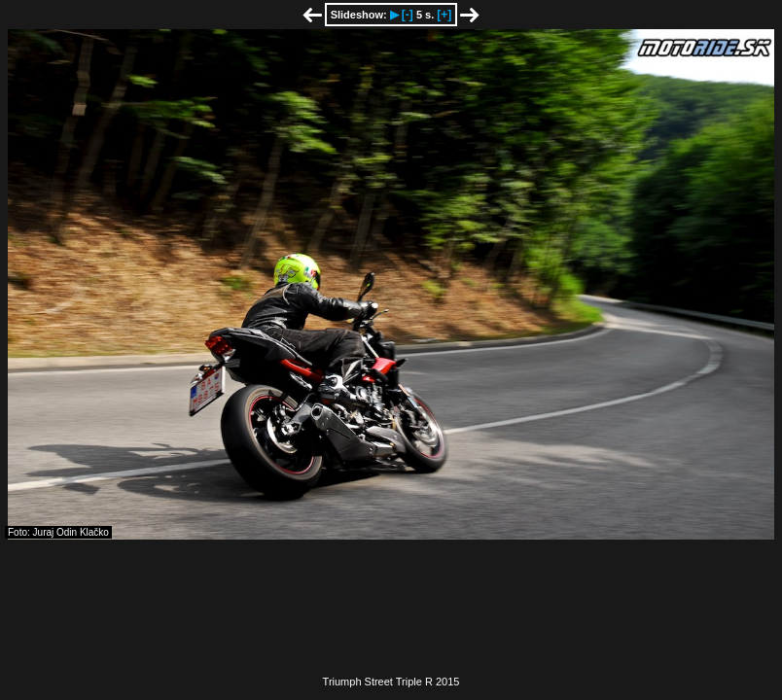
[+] (444, 15)
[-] (408, 15)
